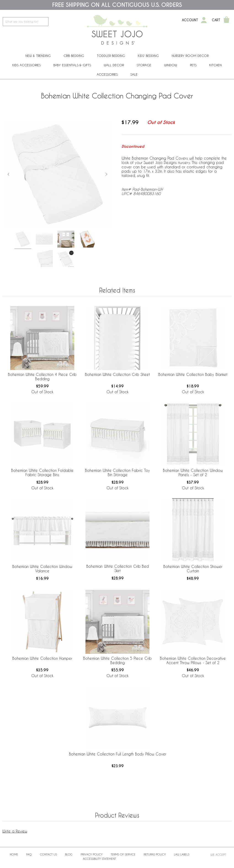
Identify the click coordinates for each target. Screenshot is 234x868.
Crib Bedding (74, 56)
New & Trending (38, 56)
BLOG (69, 854)
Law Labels (182, 854)
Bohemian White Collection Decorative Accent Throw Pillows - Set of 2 (193, 660)
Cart (216, 20)
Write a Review (15, 831)
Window (171, 65)
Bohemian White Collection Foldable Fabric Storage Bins (42, 472)
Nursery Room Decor (190, 56)
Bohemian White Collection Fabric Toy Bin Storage (117, 472)
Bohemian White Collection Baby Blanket (193, 374)
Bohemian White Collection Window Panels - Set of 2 (193, 472)
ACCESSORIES (107, 74)
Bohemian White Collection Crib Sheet (117, 374)
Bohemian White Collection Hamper (42, 658)
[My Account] (204, 20)
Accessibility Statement (99, 859)
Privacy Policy (92, 854)
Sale (134, 74)
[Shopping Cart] (226, 20)
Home (14, 854)
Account (190, 20)
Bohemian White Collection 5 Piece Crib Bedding (117, 660)
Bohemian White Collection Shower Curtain (193, 569)
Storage (144, 65)
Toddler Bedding (111, 56)
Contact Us (48, 854)
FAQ (29, 854)
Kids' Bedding (148, 56)
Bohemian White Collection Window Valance (42, 569)
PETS (193, 65)
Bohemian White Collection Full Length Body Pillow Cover (118, 754)
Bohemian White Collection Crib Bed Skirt (118, 568)
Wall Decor (114, 65)
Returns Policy (155, 854)
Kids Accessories (27, 65)
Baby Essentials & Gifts (72, 65)
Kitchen (215, 65)
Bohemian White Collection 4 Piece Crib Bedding (42, 377)
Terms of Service (123, 854)
